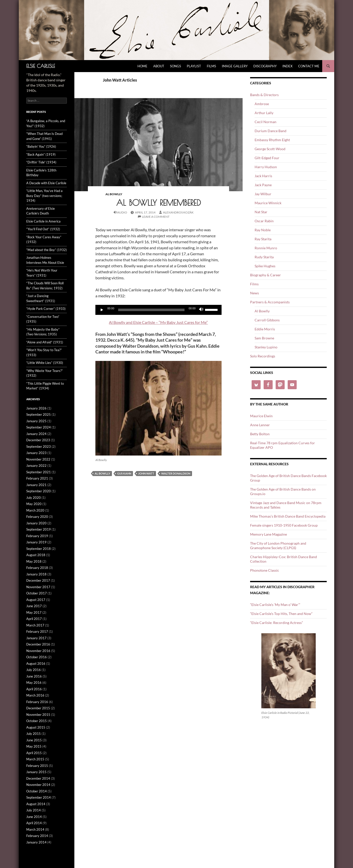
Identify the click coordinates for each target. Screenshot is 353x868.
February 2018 (37, 568)
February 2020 (37, 517)
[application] (158, 310)
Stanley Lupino (266, 347)
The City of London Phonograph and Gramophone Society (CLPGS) (278, 546)
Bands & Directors (264, 95)
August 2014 (36, 804)
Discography (265, 66)
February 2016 (37, 702)
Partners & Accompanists (270, 302)
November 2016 (38, 651)
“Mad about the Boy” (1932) (47, 250)
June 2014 (34, 817)
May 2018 (34, 561)
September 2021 (39, 472)
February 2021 (37, 478)
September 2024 (39, 427)
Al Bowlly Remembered (158, 203)
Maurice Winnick (268, 203)
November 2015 (38, 715)
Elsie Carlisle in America (43, 221)
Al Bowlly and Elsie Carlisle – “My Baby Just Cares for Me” (158, 322)
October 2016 (37, 657)
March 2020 (35, 510)
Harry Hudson (266, 167)
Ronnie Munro (266, 248)
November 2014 (38, 785)
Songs (175, 66)
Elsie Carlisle (41, 66)
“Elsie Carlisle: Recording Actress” (277, 623)
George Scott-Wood (270, 149)
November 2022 (38, 459)
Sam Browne (264, 338)
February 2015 (37, 766)
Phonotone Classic (265, 570)
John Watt (146, 473)
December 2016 (38, 644)
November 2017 (38, 587)
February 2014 (37, 836)
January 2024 (36, 434)
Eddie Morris (265, 329)
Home (142, 66)
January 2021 (36, 485)
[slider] (151, 310)
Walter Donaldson (176, 473)
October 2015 (37, 721)
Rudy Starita (264, 257)
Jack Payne (263, 185)
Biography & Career (266, 275)
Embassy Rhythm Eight (272, 140)
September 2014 (39, 797)
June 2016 (34, 676)
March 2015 (35, 759)
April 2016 (34, 689)
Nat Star (261, 212)
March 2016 (35, 695)
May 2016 (34, 683)
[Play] (102, 310)
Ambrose (262, 104)
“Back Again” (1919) (41, 154)
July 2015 (34, 734)
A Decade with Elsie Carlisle (46, 183)
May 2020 (34, 504)
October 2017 (37, 593)
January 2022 (36, 466)
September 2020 (39, 491)
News (254, 293)
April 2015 (34, 753)
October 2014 (37, 791)
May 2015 (34, 746)
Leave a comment (156, 217)
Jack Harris (263, 176)
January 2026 (36, 408)
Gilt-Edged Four (267, 158)
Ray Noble (263, 230)
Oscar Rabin (264, 221)
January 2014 (36, 842)
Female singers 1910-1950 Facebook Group (284, 525)
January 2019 (36, 542)
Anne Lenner (260, 425)
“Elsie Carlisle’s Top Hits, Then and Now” (281, 614)
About (159, 66)
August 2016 (36, 664)
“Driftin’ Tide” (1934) (41, 162)
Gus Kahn (124, 473)
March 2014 (35, 829)
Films (211, 66)
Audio (122, 212)
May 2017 (34, 612)
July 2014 (34, 810)
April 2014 (34, 823)
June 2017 (34, 606)
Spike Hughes (265, 266)
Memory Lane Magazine (269, 534)
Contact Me (309, 66)
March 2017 (35, 625)
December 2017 (38, 580)
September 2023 (39, 447)
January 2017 (36, 638)
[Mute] (201, 310)
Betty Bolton (260, 434)
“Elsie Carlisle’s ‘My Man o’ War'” (275, 605)
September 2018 (39, 549)
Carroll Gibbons (267, 320)
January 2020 (36, 523)
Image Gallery (235, 66)
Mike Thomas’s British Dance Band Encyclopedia (288, 516)
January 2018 (36, 574)
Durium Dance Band (271, 131)
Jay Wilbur (263, 194)
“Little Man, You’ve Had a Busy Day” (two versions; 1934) (44, 196)
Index (287, 66)
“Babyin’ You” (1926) (41, 146)
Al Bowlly (114, 194)
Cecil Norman (266, 122)
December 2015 (38, 708)
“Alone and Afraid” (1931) (45, 342)
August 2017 (36, 600)
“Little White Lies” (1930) (45, 363)
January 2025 (36, 421)
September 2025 (39, 414)
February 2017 (37, 631)
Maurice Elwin (261, 416)
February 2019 (37, 536)
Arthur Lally (264, 113)
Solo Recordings (263, 356)
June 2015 (34, 740)
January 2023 (36, 453)
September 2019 (39, 529)
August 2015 (36, 727)
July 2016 (34, 670)
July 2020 (34, 498)
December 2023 (38, 440)
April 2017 (34, 619)
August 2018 (36, 555)
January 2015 (36, 772)
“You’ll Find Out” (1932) (43, 229)
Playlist (194, 66)
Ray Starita (263, 239)
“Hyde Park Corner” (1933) (46, 309)
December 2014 (38, 778)
